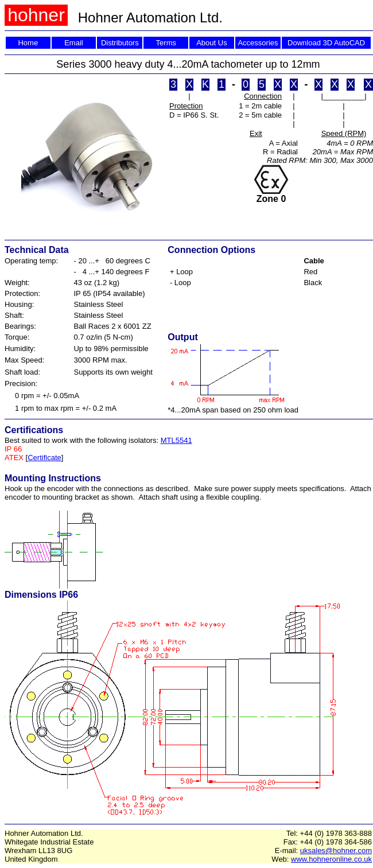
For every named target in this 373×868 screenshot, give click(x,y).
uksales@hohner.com (336, 851)
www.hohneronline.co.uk (331, 859)
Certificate (44, 458)
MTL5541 (176, 440)
